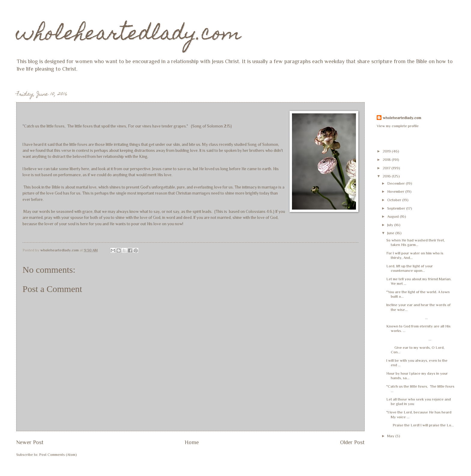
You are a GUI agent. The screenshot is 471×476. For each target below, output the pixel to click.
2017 (387, 168)
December (397, 183)
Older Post (352, 442)
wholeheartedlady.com (129, 35)
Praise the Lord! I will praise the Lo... (420, 425)
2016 (387, 176)
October (395, 200)
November (396, 191)
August (394, 216)
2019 (387, 151)
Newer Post (30, 442)
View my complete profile (398, 126)
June (391, 233)
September (397, 208)
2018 (387, 160)
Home (192, 442)
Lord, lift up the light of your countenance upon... (410, 268)
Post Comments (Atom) (58, 455)
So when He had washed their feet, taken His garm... (416, 242)
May (391, 436)
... (407, 318)
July (391, 225)
